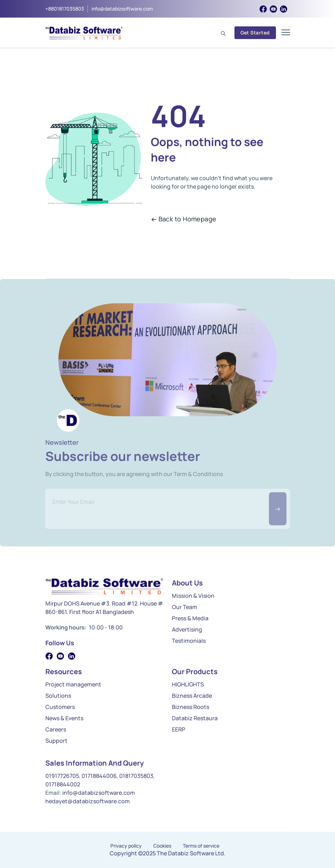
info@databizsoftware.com (122, 9)
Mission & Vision (193, 596)
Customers (60, 707)
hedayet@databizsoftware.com (88, 801)
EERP (179, 729)
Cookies (162, 846)
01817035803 (136, 776)
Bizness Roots (191, 707)
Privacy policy (126, 846)
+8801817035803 (65, 9)
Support (56, 741)
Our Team (185, 607)
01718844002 (63, 784)
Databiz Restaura (195, 718)
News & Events (64, 718)
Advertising (187, 629)
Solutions (58, 696)
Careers (56, 729)
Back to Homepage (184, 219)
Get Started (255, 33)
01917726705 (62, 776)
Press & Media (190, 618)
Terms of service (201, 846)
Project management (73, 684)
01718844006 (99, 776)
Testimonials (189, 641)
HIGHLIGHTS (188, 684)
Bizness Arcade (192, 696)
